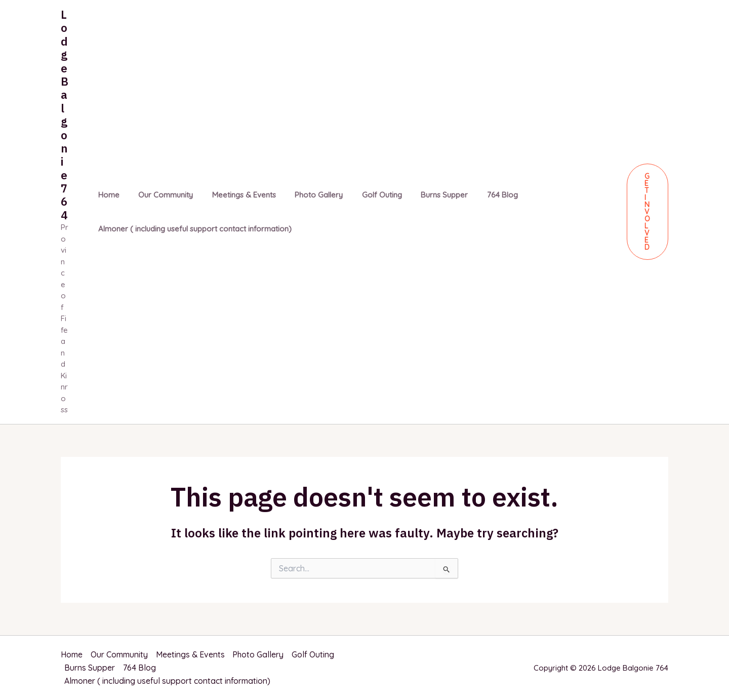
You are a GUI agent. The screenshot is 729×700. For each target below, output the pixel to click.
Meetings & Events (234, 195)
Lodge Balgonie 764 (65, 115)
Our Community (160, 195)
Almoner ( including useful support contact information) (193, 229)
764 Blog (478, 195)
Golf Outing (365, 195)
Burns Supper (423, 195)
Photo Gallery (306, 195)
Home (107, 195)
